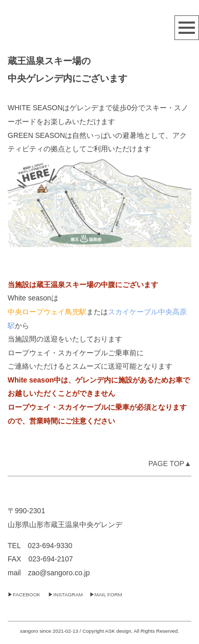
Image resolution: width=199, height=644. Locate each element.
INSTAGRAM (68, 595)
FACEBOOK (27, 595)
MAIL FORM (108, 595)
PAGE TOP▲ (170, 464)
